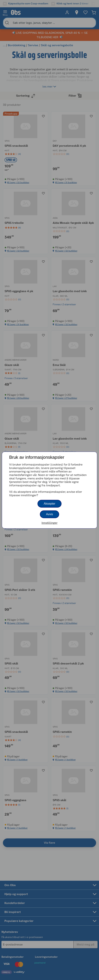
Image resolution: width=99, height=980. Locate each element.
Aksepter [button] (49, 504)
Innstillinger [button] (49, 523)
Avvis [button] (50, 514)
